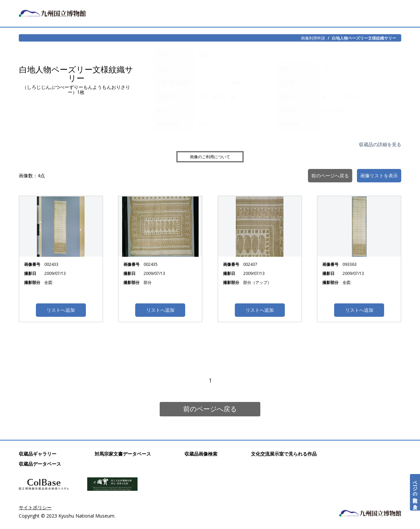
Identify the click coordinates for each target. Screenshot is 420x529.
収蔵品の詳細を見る (380, 144)
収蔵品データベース (40, 464)
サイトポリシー (35, 507)
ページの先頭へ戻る (415, 492)
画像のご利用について (210, 157)
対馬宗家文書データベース (123, 454)
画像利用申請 (313, 38)
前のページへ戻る (210, 409)
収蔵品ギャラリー (38, 454)
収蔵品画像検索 (201, 454)
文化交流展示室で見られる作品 (284, 454)
